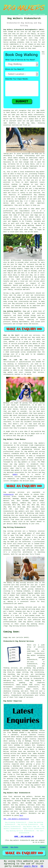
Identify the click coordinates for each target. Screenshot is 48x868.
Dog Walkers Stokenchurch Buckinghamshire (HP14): (24, 30)
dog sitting (24, 678)
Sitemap (5, 847)
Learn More (31, 866)
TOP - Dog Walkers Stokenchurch (16, 819)
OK (42, 866)
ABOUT (29, 14)
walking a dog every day (31, 770)
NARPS (15, 474)
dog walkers (40, 260)
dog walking (40, 189)
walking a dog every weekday (18, 779)
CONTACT (35, 14)
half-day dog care (20, 676)
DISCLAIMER (42, 14)
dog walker (16, 293)
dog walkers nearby (29, 774)
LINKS (24, 14)
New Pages (14, 847)
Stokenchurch (9, 494)
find (10, 797)
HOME (20, 14)
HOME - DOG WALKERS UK (24, 837)
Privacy (43, 847)
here (21, 815)
